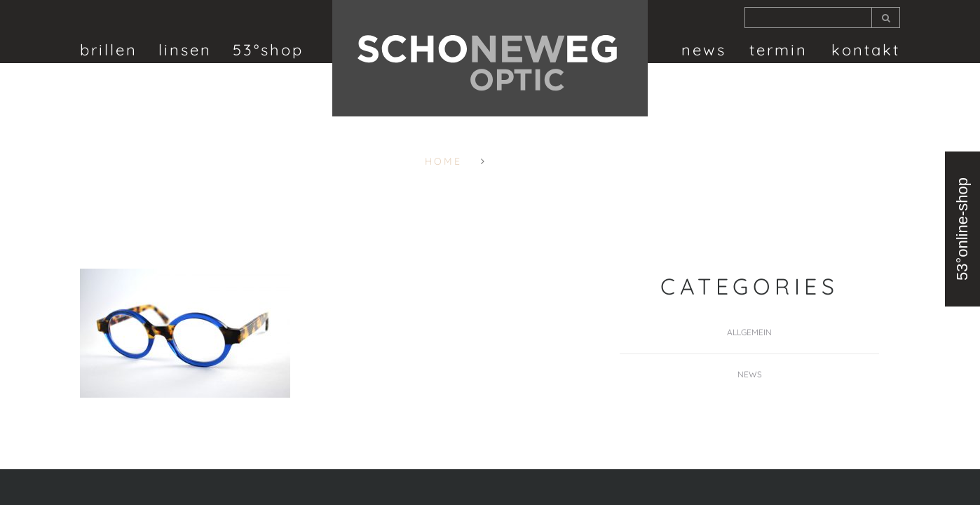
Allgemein (749, 332)
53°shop (268, 50)
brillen (109, 50)
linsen (185, 50)
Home (443, 161)
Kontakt (866, 50)
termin (778, 50)
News (704, 50)
